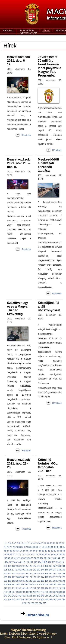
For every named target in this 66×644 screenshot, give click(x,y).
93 (21, 558)
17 (42, 543)
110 (23, 562)
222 (55, 588)
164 (63, 573)
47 (8, 551)
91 (15, 558)
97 (32, 558)
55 (31, 551)
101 (46, 558)
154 (22, 573)
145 (47, 570)
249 (43, 596)
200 (26, 585)
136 (10, 570)
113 (36, 562)
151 (10, 573)
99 (38, 558)
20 (51, 543)
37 (40, 547)
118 (58, 562)
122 (14, 566)
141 (30, 570)
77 (34, 555)
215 (26, 588)
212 (14, 588)
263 (38, 600)
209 (63, 585)
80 (43, 555)
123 (18, 566)
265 (47, 600)
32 (25, 547)
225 (5, 592)
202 (34, 585)
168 (18, 577)
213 (18, 588)
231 (30, 592)
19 (48, 543)
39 (46, 547)
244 (22, 596)
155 (26, 573)
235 (47, 592)
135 (5, 570)
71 (17, 555)
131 (51, 566)
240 (5, 596)
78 (37, 555)
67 (5, 555)
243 (18, 596)
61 (49, 551)
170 (26, 577)
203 (38, 585)
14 (33, 543)
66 (64, 551)
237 (55, 592)
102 (50, 558)
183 (18, 581)
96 (29, 558)
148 (59, 570)
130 (47, 566)
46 (5, 551)
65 (61, 551)
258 (18, 600)
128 (38, 566)
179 (63, 577)
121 (10, 566)
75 (28, 555)
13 (31, 543)
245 (26, 596)
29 (17, 547)
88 (6, 558)
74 (25, 555)
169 (22, 577)
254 (63, 596)
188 (38, 581)
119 (62, 562)
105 (62, 558)
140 (26, 570)
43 (58, 547)
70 (14, 555)
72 (20, 555)
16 (39, 543)
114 (40, 562)
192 (55, 581)
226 (10, 592)
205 (47, 585)
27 (11, 547)
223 (59, 588)
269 (63, 600)
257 (14, 600)
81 (46, 555)
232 (34, 592)
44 (61, 547)
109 (19, 562)
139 (22, 570)
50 (17, 551)
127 (34, 566)
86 (61, 555)
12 (28, 543)
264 (43, 600)
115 (45, 562)
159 (43, 573)
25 (5, 547)
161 (51, 573)
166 (10, 577)
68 (8, 555)
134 (63, 566)
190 (47, 581)
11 (25, 543)
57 (37, 551)
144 (43, 570)
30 (20, 547)
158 (38, 573)
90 (12, 558)
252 (55, 596)
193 (59, 581)
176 (51, 577)
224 (63, 588)
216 (30, 588)
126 (30, 566)
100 (42, 558)
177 (55, 577)
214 (22, 588)
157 (34, 573)
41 (52, 547)
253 (59, 596)
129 (43, 566)
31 (23, 547)
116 (50, 562)
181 (10, 581)
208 (59, 585)
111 (27, 562)
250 (47, 596)
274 (40, 603)
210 (5, 588)
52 (23, 551)
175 (47, 577)
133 (59, 566)
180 (5, 581)
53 (25, 551)
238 (59, 592)
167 (14, 577)
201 (30, 585)
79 (40, 555)
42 (55, 547)
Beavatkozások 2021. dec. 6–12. (18, 61)
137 (14, 570)
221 (51, 588)
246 (30, 596)
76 (31, 555)
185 (26, 581)
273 (36, 603)
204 (43, 585)
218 (38, 588)
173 (38, 577)
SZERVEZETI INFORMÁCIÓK (28, 32)
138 (18, 570)
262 (34, 600)
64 (58, 551)
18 (45, 543)
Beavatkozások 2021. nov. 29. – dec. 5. (19, 163)
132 (55, 566)
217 (34, 588)
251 (51, 596)
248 (38, 596)
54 (28, 551)
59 (43, 551)
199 (22, 585)
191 (51, 581)
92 (18, 558)
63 (55, 551)
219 (43, 588)
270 (24, 603)
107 (11, 562)
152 (14, 573)
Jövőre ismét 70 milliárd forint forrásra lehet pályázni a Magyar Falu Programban (50, 66)
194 (63, 581)
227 (14, 592)
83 (52, 555)
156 (30, 573)
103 (54, 558)
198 (18, 585)
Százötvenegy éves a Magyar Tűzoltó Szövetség (18, 308)
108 (15, 562)
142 (34, 570)
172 (34, 577)
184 (22, 581)
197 (14, 585)
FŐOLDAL (8, 31)
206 (51, 585)
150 (5, 573)
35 (34, 547)
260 (26, 600)
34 (31, 547)
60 (46, 551)
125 (26, 566)
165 (5, 577)
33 (28, 547)
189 (43, 581)
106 (7, 562)
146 (51, 570)
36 (37, 547)
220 (47, 588)
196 (10, 585)
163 (59, 573)
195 (5, 585)
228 (18, 592)
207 (55, 585)
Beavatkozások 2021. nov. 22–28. (18, 463)
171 (30, 577)
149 (63, 570)
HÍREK (46, 31)
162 (55, 573)
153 (18, 573)
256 (10, 600)
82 (49, 555)
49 (14, 551)
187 (34, 581)
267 (55, 600)
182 (14, 581)
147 (55, 570)
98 (35, 558)
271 (28, 603)
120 (5, 566)
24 (63, 543)
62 (52, 551)
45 (64, 547)
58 (40, 551)
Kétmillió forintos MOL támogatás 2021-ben (48, 465)
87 (64, 555)
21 (54, 543)
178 (59, 577)
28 (14, 547)
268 (59, 600)
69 (11, 555)
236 (51, 592)
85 (58, 555)
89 (9, 558)
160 (47, 573)
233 (38, 592)
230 (26, 592)
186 (30, 581)
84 (55, 555)
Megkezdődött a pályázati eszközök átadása (48, 165)
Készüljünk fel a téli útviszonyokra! (49, 306)
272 (32, 603)
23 (60, 543)
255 (5, 600)
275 (45, 603)
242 (14, 596)
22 (57, 543)
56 (34, 551)
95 (26, 558)
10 (22, 543)
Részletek (26, 135)
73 (23, 555)
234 (43, 592)
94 (23, 558)
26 (8, 547)
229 (22, 592)
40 (49, 547)
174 (43, 577)
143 (38, 570)
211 (10, 588)
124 (22, 566)
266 (51, 600)
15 (36, 543)
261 (30, 600)
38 (43, 547)
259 (22, 600)
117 (54, 562)
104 (58, 558)
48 (11, 551)
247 (34, 596)
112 (31, 562)
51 (20, 551)
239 (63, 592)
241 (10, 596)
